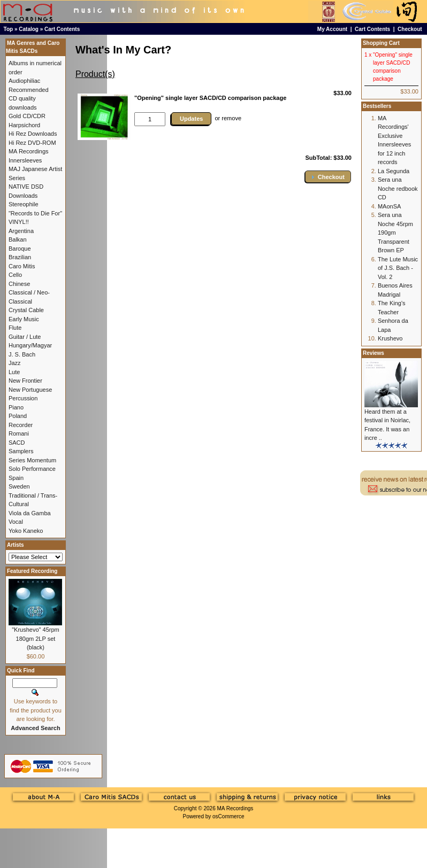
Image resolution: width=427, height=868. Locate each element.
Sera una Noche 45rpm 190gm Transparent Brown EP (395, 232)
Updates (191, 119)
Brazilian (20, 257)
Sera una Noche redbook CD (398, 188)
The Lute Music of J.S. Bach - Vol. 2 (398, 268)
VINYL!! (19, 222)
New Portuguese (30, 390)
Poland (18, 416)
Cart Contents (62, 29)
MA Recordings (235, 808)
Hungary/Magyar (30, 345)
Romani (19, 433)
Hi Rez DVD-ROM (32, 143)
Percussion (23, 398)
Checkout (410, 29)
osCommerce (228, 816)
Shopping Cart (381, 43)
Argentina (21, 231)
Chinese (19, 284)
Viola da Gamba (30, 513)
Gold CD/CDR (27, 116)
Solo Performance (32, 469)
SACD (17, 443)
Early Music (24, 319)
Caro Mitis (22, 266)
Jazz (15, 363)
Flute (15, 328)
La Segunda (394, 171)
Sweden (19, 486)
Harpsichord (24, 125)
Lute (14, 372)
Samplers (21, 451)
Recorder (21, 425)
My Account (332, 29)
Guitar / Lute (25, 337)
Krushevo (390, 338)
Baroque (20, 249)
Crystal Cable (26, 310)
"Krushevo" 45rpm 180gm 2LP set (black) (36, 638)
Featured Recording (32, 571)
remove (231, 118)
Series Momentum (32, 460)
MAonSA (389, 206)
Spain (16, 478)
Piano (16, 407)
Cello (15, 275)
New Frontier (25, 381)
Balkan (18, 239)
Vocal (16, 522)
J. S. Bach (22, 354)
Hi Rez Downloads (33, 134)
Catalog (29, 29)
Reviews (373, 353)
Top (9, 29)
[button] (328, 177)
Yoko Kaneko (26, 531)
